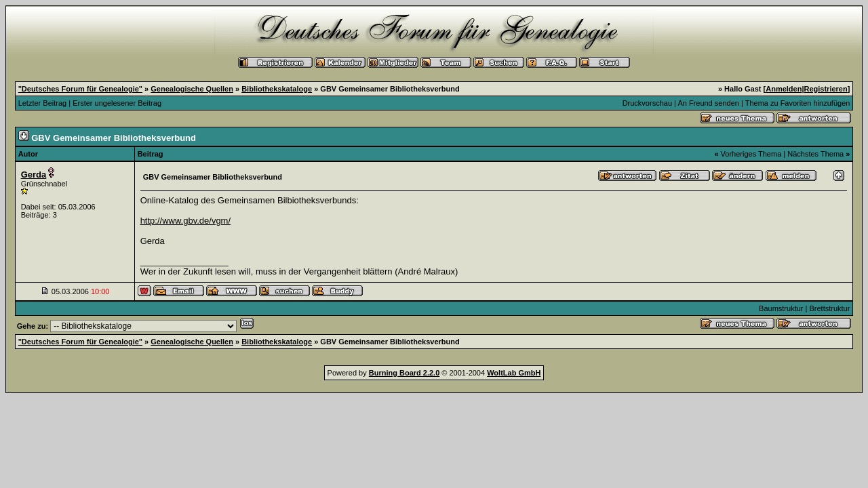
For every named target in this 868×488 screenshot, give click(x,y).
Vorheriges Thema (751, 154)
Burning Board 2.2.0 (405, 373)
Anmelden (784, 89)
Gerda (34, 175)
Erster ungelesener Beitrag (117, 103)
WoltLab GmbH (514, 373)
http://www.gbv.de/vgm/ (185, 221)
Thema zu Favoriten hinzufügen (798, 103)
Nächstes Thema (815, 154)
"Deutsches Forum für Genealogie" (80, 89)
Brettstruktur (829, 308)
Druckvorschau (647, 103)
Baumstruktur (781, 308)
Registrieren (826, 89)
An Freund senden (708, 103)
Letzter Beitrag (43, 103)
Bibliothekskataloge (277, 89)
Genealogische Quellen (192, 89)
